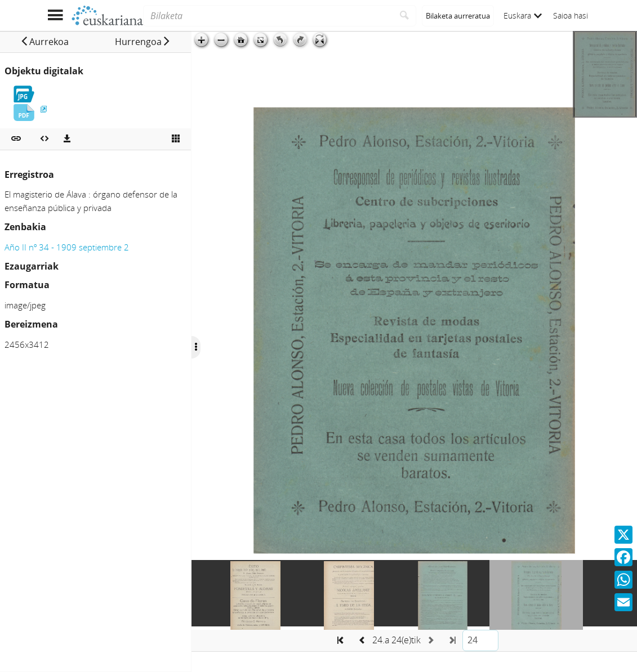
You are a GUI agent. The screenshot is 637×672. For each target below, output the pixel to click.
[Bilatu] (405, 16)
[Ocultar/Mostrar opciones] (196, 347)
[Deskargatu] (67, 139)
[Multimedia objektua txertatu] (44, 139)
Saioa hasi (571, 15)
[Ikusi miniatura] (176, 139)
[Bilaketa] (268, 16)
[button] (44, 42)
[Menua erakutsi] (55, 15)
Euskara (523, 15)
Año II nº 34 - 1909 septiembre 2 (67, 247)
